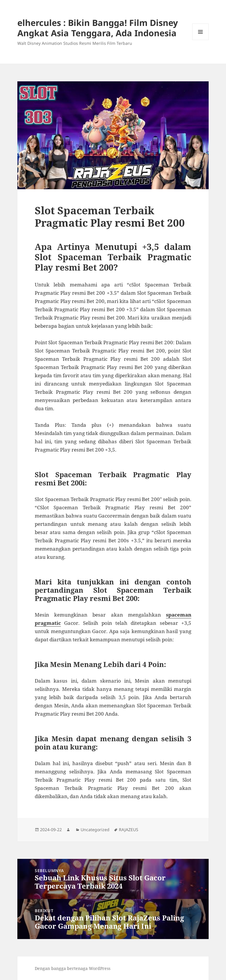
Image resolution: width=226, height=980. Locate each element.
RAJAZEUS (129, 830)
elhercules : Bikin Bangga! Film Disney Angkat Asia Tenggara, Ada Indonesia (98, 28)
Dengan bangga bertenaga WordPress (73, 968)
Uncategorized (95, 830)
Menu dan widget (201, 40)
